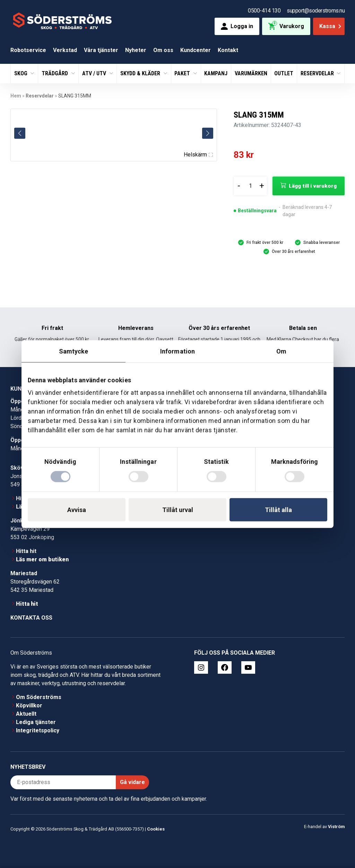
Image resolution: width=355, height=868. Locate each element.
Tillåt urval (178, 509)
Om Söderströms (39, 697)
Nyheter (136, 50)
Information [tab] (177, 351)
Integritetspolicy (38, 730)
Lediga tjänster (36, 722)
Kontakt (228, 50)
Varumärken (251, 73)
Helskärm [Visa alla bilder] (198, 155)
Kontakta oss (31, 618)
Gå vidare (132, 782)
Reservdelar (318, 73)
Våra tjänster (101, 50)
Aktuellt (26, 714)
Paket (183, 73)
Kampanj (216, 73)
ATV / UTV (95, 73)
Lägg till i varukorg (313, 186)
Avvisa (77, 509)
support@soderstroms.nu (316, 11)
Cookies (156, 829)
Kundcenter (196, 50)
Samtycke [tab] (74, 351)
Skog (21, 73)
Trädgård (55, 73)
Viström (336, 827)
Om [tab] (281, 351)
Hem (16, 96)
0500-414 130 (264, 11)
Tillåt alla (278, 509)
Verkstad (65, 50)
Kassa (331, 26)
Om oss (163, 50)
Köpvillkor (29, 705)
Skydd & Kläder (141, 73)
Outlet (284, 73)
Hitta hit (26, 551)
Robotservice (28, 50)
